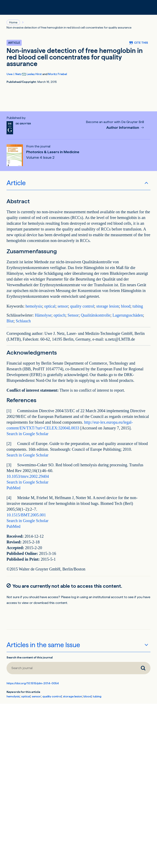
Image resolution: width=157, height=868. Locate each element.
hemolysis (34, 306)
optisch (59, 315)
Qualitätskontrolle (95, 315)
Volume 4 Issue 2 (40, 157)
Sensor (73, 315)
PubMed (13, 488)
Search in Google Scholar (27, 434)
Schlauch (23, 321)
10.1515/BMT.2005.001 (26, 515)
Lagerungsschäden (128, 315)
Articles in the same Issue (43, 645)
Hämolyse (43, 315)
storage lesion (108, 306)
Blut (10, 321)
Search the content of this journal (30, 657)
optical (50, 306)
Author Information (123, 128)
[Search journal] (71, 668)
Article (16, 183)
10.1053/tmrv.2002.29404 (28, 476)
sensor (63, 306)
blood (126, 306)
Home (13, 22)
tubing (138, 306)
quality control (82, 306)
